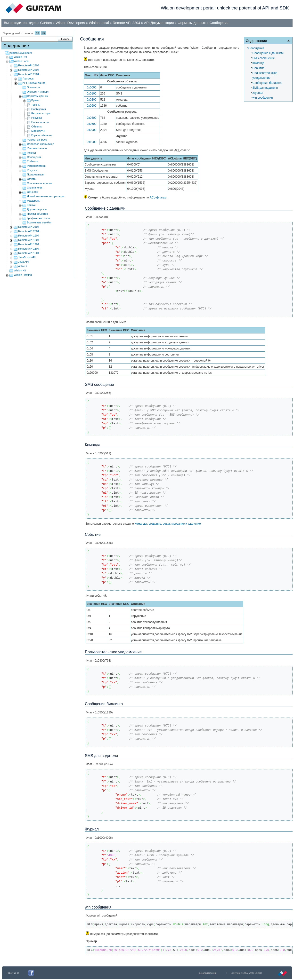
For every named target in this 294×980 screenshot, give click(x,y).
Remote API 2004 (29, 231)
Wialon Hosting (23, 275)
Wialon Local (99, 23)
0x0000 (92, 87)
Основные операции (40, 183)
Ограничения (35, 188)
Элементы (33, 87)
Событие (259, 68)
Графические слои (38, 218)
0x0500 (92, 124)
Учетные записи (37, 148)
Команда (258, 63)
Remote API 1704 (29, 244)
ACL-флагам (158, 198)
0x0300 (92, 118)
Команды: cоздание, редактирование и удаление (168, 524)
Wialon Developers (70, 23)
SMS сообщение (264, 58)
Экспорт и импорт (38, 92)
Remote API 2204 (127, 23)
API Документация (159, 23)
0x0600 (92, 106)
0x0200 (92, 100)
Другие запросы (37, 209)
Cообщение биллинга (267, 83)
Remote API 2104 (29, 227)
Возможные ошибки (39, 222)
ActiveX (23, 266)
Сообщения (219, 23)
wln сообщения (263, 98)
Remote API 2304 (29, 70)
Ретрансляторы (41, 113)
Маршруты (38, 131)
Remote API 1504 (29, 253)
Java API (23, 262)
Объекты (37, 126)
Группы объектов (42, 135)
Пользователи (40, 122)
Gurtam (46, 23)
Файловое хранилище (41, 144)
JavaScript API (27, 257)
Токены (36, 105)
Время (35, 100)
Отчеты (32, 179)
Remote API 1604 (29, 249)
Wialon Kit (20, 270)
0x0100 (92, 94)
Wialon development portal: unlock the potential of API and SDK (225, 8)
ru (44, 33)
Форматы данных (192, 23)
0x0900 (92, 130)
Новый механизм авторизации (46, 196)
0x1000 (92, 142)
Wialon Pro (20, 57)
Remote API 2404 (29, 65)
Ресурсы (37, 118)
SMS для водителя (265, 88)
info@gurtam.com (208, 973)
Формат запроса (37, 140)
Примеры (28, 79)
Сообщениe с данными (268, 53)
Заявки (31, 205)
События (32, 161)
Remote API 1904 (29, 236)
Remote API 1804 (29, 240)
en (37, 33)
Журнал (258, 93)
